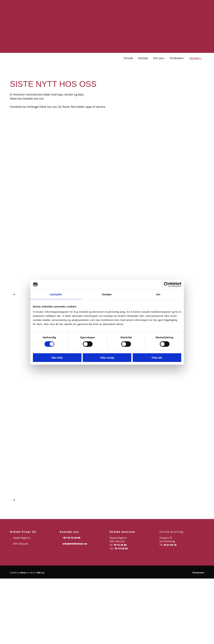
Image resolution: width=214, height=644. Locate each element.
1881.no (40, 573)
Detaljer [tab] (107, 294)
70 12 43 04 (120, 545)
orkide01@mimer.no (75, 544)
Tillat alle (157, 358)
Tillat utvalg (107, 358)
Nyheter (195, 58)
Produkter (176, 58)
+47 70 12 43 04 (71, 538)
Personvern (198, 573)
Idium (23, 573)
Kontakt (143, 58)
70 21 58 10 (170, 545)
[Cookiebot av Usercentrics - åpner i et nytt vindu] (166, 284)
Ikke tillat (57, 358)
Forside (128, 58)
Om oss (158, 58)
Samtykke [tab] (56, 294)
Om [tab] (158, 294)
